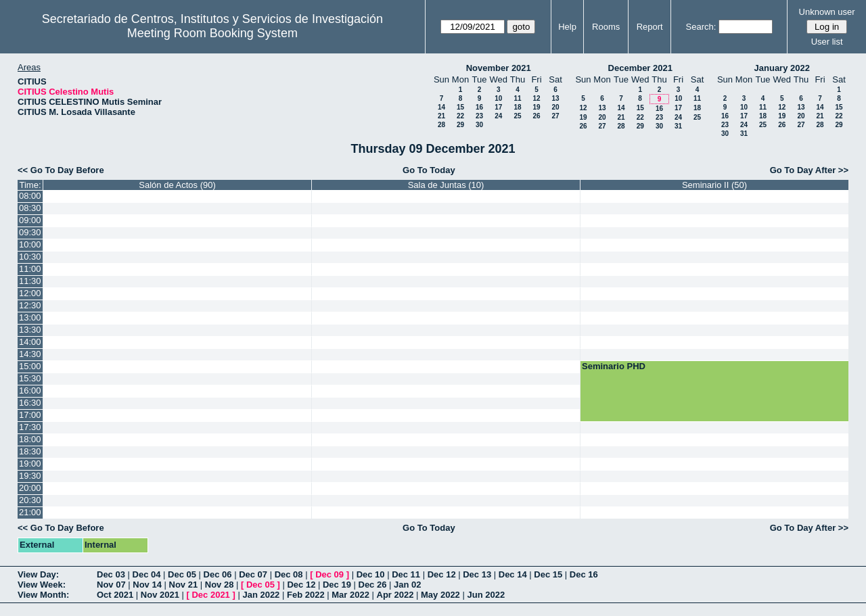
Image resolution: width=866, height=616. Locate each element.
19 (536, 107)
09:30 (30, 232)
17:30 (30, 427)
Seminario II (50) (714, 185)
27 (555, 116)
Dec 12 (442, 574)
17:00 (30, 415)
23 (479, 116)
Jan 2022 (261, 595)
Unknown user (827, 12)
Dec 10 (371, 574)
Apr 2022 (395, 595)
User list (827, 42)
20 (555, 107)
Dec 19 (337, 585)
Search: (701, 27)
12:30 (30, 305)
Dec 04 (147, 574)
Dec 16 (584, 574)
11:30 (30, 281)
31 (678, 126)
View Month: (43, 595)
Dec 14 (513, 574)
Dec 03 (111, 574)
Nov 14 (147, 585)
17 (498, 107)
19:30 (30, 476)
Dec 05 (182, 574)
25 (517, 116)
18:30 (30, 451)
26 (536, 116)
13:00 (30, 317)
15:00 (30, 366)
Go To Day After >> (809, 170)
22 (460, 116)
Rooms (606, 27)
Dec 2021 (210, 595)
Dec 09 (329, 574)
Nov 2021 (160, 595)
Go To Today (429, 170)
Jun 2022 (486, 595)
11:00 (30, 269)
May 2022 (440, 595)
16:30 (30, 403)
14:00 (30, 342)
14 (441, 107)
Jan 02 (407, 585)
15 (460, 107)
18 (517, 107)
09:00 (30, 220)
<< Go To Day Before (61, 170)
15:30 (30, 378)
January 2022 (782, 68)
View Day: (38, 574)
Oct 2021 (115, 595)
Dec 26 (373, 585)
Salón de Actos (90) (177, 185)
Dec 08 (289, 574)
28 (441, 125)
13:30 (30, 330)
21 (441, 116)
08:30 (30, 208)
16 (479, 107)
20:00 (30, 488)
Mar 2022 (350, 595)
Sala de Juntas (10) (446, 185)
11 (517, 98)
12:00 (30, 293)
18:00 (30, 439)
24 (498, 116)
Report (650, 27)
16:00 (30, 390)
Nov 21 (184, 585)
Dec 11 (406, 574)
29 (460, 125)
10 (498, 98)
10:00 (30, 244)
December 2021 (640, 68)
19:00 (30, 464)
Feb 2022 (306, 595)
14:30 (30, 354)
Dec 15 (548, 574)
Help (567, 27)
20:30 (30, 500)
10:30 (30, 257)
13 (555, 98)
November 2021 (499, 68)
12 (536, 98)
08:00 (30, 196)
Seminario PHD (614, 366)
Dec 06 (218, 574)
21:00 (30, 512)
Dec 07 (253, 574)
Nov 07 (111, 585)
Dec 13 (477, 574)
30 (479, 125)
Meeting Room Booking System (212, 33)
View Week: (42, 585)
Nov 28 (220, 585)
